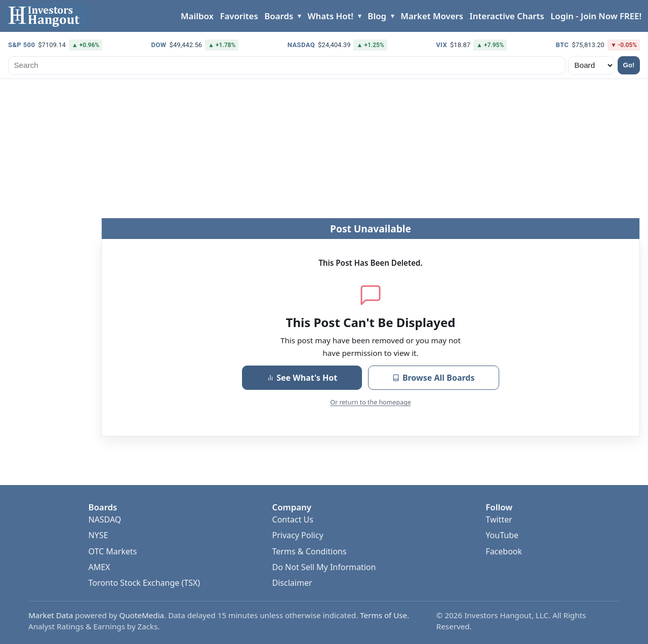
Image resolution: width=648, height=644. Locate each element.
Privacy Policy (298, 535)
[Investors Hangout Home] (46, 16)
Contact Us (293, 519)
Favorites (239, 16)
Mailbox (197, 16)
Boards (279, 16)
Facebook (504, 551)
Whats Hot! (331, 16)
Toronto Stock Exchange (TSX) (144, 583)
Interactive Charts (507, 16)
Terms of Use (383, 615)
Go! (629, 65)
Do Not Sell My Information (324, 567)
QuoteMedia (142, 615)
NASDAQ (105, 519)
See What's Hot (302, 378)
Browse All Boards (433, 378)
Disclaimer (292, 583)
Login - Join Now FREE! (596, 16)
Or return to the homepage (370, 402)
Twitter (499, 519)
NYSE (98, 535)
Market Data (51, 615)
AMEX (99, 567)
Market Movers (432, 16)
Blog (377, 16)
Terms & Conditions (310, 551)
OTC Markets (112, 551)
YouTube (502, 535)
